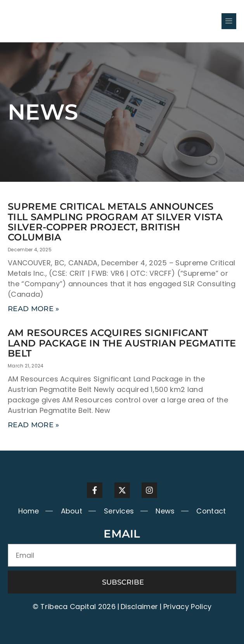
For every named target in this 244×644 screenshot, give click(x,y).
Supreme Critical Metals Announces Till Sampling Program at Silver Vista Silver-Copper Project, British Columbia (115, 222)
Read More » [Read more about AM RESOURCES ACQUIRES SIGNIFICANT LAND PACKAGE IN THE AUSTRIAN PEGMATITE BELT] (34, 425)
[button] (229, 21)
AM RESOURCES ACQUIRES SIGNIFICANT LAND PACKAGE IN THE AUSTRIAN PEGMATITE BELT (122, 343)
